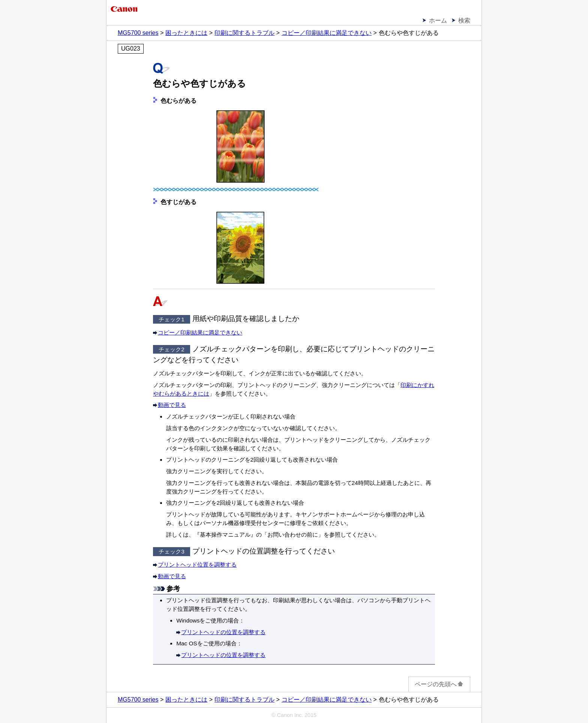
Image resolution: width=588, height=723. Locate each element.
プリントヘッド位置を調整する (197, 565)
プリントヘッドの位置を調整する (223, 632)
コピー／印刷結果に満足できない (200, 332)
